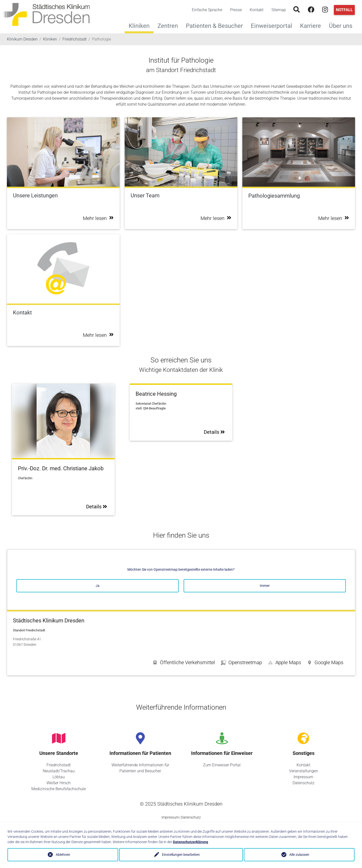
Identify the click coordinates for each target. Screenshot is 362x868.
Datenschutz (304, 783)
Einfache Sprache (207, 10)
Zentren (170, 25)
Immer (265, 586)
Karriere (312, 25)
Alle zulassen (299, 855)
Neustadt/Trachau (59, 771)
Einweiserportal (273, 25)
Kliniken (139, 26)
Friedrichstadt (59, 765)
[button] (325, 663)
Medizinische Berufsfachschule (59, 789)
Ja (98, 586)
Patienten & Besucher (216, 25)
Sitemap (279, 10)
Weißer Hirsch (59, 783)
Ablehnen (63, 855)
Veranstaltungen (304, 771)
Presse (236, 10)
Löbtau (59, 777)
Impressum (303, 777)
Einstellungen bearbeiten (181, 855)
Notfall (344, 10)
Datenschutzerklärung (190, 842)
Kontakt (257, 10)
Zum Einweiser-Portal (222, 765)
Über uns (343, 25)
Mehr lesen (98, 218)
